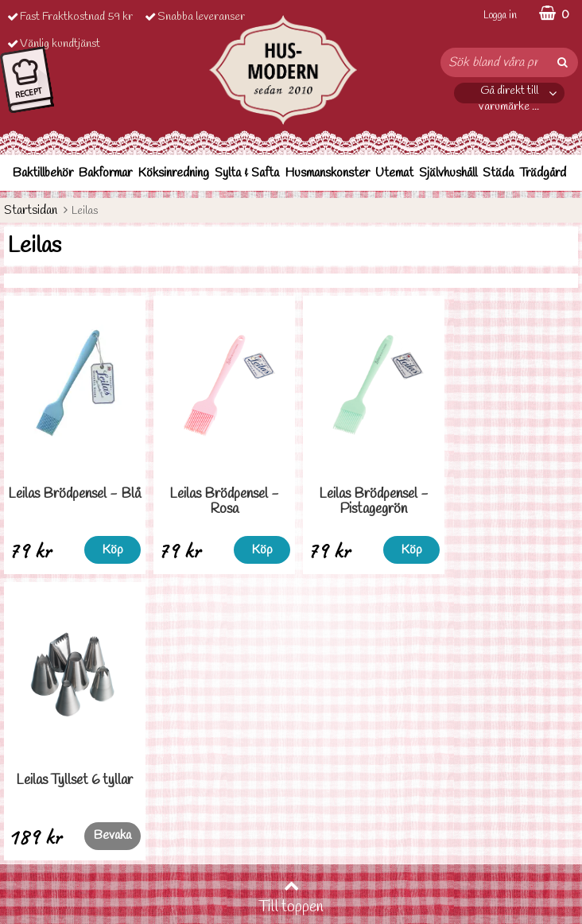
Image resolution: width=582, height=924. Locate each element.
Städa (498, 173)
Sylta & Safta (247, 173)
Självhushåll (448, 173)
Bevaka (546, 549)
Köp (109, 550)
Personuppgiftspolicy (54, 829)
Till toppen (291, 611)
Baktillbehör (43, 173)
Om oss (21, 877)
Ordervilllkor (35, 805)
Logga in (500, 16)
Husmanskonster (327, 173)
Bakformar (105, 173)
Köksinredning (173, 173)
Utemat (394, 173)
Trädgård (543, 173)
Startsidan (31, 210)
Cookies (24, 853)
